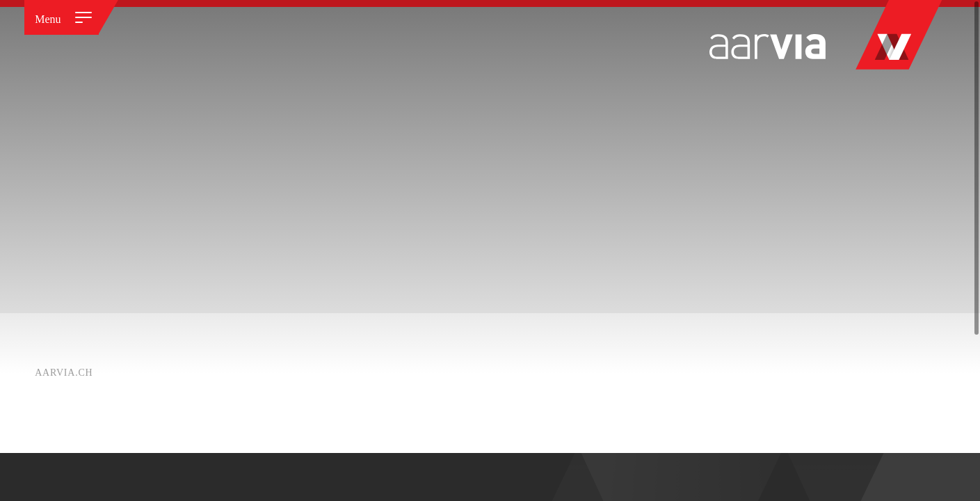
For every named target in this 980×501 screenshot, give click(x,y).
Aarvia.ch (64, 373)
